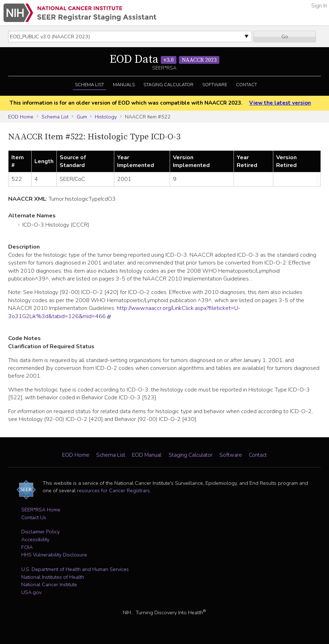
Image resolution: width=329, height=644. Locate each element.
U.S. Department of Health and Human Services (75, 569)
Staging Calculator (168, 85)
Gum (82, 117)
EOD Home (21, 117)
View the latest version (280, 103)
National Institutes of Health (53, 577)
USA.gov (31, 592)
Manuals (124, 85)
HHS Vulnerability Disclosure (54, 555)
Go (285, 37)
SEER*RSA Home (41, 510)
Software (215, 85)
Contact (246, 85)
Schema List (89, 85)
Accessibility (35, 539)
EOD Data (164, 60)
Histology (106, 117)
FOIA (27, 547)
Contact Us (34, 517)
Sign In (319, 6)
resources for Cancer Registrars (113, 490)
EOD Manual (147, 455)
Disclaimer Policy (40, 532)
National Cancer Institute (49, 584)
